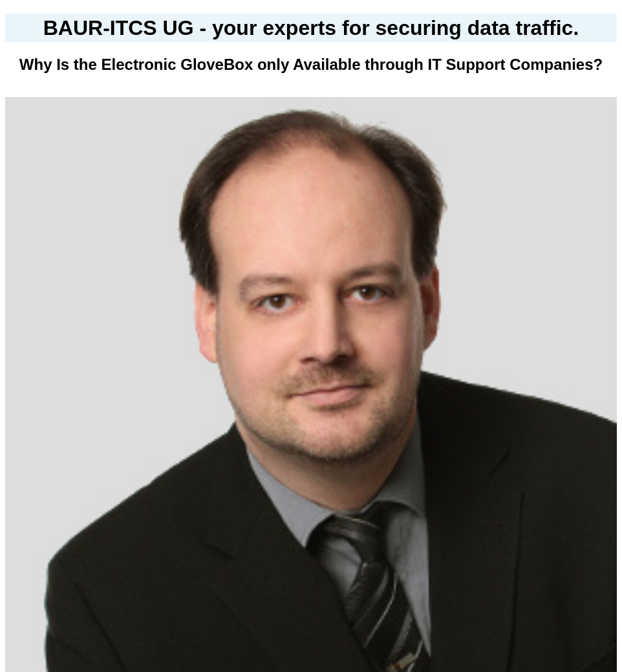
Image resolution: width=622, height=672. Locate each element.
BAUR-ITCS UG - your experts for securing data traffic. (311, 28)
